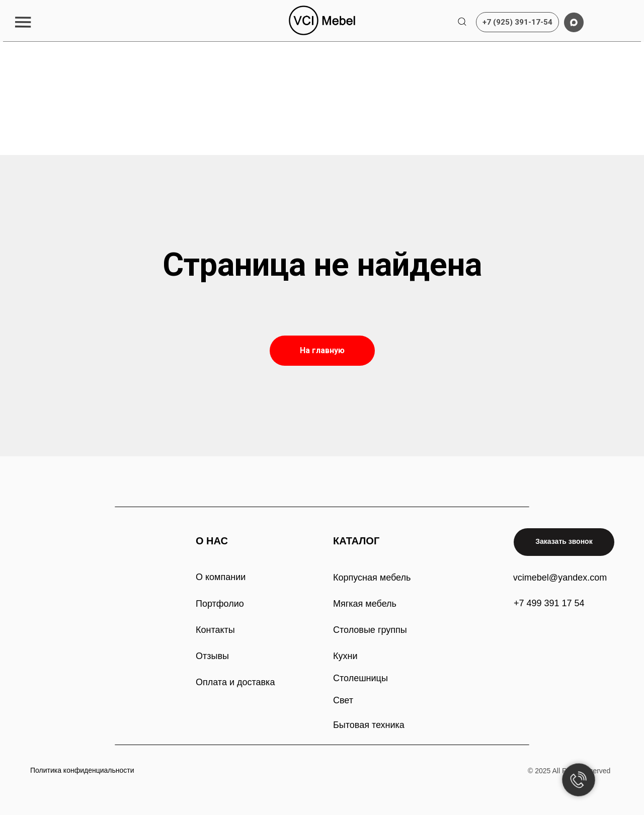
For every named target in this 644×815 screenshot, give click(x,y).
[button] (23, 22)
